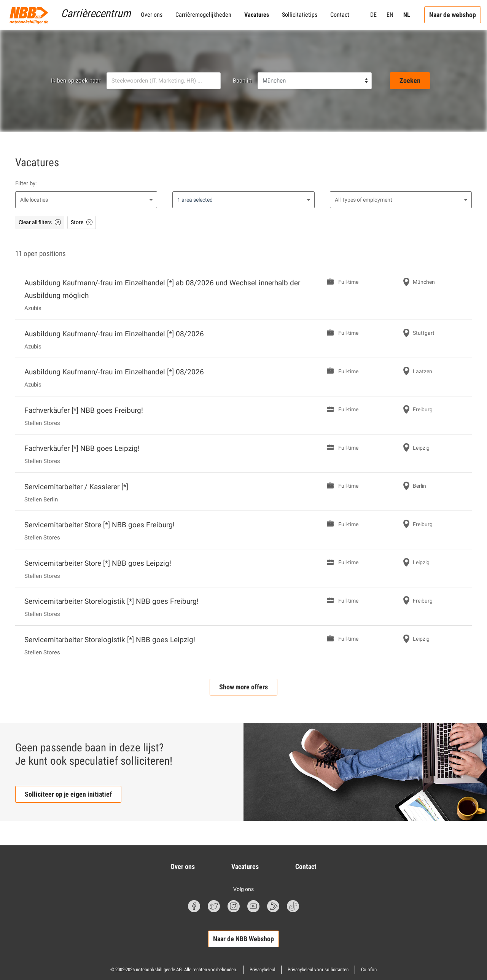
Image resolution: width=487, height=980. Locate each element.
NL (407, 15)
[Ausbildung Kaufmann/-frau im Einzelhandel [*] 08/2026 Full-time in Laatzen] (243, 377)
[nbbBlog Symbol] (273, 906)
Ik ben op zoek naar (76, 81)
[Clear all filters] (40, 222)
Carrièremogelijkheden (203, 15)
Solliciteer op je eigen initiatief (68, 794)
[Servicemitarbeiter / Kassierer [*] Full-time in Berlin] (243, 492)
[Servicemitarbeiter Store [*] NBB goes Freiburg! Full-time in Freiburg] (243, 530)
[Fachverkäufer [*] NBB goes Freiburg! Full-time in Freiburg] (243, 416)
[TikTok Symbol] (293, 906)
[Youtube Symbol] (253, 906)
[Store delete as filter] (82, 222)
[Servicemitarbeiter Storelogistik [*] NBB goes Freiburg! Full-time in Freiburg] (243, 607)
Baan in (242, 81)
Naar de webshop (453, 15)
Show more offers (243, 687)
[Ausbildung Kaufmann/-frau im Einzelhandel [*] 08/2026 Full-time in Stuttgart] (243, 339)
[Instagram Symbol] (234, 906)
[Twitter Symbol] (214, 906)
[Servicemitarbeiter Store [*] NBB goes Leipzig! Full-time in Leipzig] (243, 569)
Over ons (152, 15)
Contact (340, 15)
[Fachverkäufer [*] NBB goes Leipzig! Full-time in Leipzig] (243, 454)
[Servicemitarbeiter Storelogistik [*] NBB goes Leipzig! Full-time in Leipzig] (243, 645)
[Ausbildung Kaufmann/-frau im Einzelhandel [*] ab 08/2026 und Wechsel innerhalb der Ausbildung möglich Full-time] (243, 294)
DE (373, 15)
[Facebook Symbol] (194, 906)
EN (390, 15)
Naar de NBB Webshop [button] (243, 939)
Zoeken (410, 80)
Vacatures (257, 15)
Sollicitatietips (300, 15)
